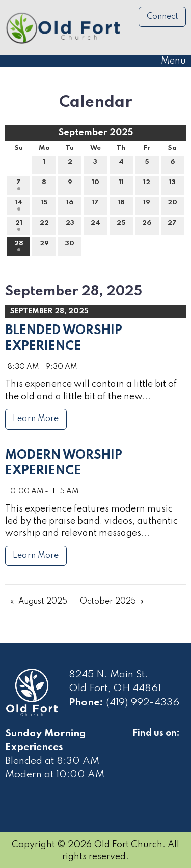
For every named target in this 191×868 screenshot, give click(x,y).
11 (121, 185)
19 (147, 205)
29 (44, 246)
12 (147, 185)
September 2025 (96, 133)
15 (44, 205)
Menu (168, 61)
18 (121, 205)
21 (19, 225)
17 (95, 205)
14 (19, 205)
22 (44, 225)
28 (19, 246)
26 (147, 225)
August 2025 (43, 602)
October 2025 (108, 602)
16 (70, 205)
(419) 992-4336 (143, 703)
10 (95, 185)
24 (95, 225)
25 (121, 225)
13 (172, 185)
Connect (162, 17)
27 (172, 225)
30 (70, 246)
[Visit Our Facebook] (141, 745)
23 (70, 225)
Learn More (36, 419)
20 (172, 205)
